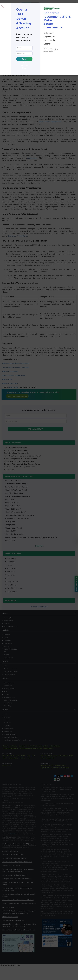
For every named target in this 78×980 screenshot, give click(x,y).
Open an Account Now (25, 59)
